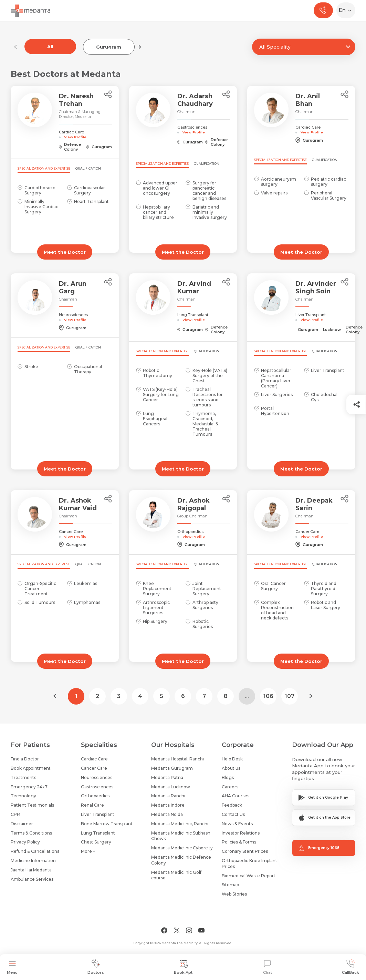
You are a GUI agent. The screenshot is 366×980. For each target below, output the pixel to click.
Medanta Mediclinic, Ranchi (180, 824)
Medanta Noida (167, 814)
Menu (12, 967)
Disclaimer (22, 824)
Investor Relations (241, 833)
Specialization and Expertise (44, 168)
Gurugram (109, 47)
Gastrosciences (97, 787)
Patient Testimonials (32, 805)
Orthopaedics (95, 796)
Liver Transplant (98, 814)
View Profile (75, 137)
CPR (15, 814)
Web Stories (234, 894)
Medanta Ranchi (168, 796)
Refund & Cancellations (35, 851)
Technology (23, 796)
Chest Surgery (96, 842)
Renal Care (92, 805)
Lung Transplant (98, 833)
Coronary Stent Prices (245, 851)
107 (290, 696)
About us (231, 768)
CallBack (351, 967)
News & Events (237, 824)
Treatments (23, 777)
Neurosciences (97, 777)
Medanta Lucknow (171, 787)
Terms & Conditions (31, 833)
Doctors (96, 967)
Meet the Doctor (65, 252)
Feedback (232, 805)
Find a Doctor (25, 759)
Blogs (228, 777)
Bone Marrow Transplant (107, 824)
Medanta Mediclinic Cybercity (182, 848)
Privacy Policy (25, 842)
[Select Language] (347, 10)
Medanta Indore (168, 805)
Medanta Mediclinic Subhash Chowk (181, 836)
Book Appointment (31, 768)
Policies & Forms (239, 842)
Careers (230, 787)
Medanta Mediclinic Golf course (176, 875)
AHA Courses (236, 796)
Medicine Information (33, 861)
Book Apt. (184, 967)
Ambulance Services (32, 879)
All (50, 47)
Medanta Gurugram (172, 768)
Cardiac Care (94, 759)
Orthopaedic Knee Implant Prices (249, 863)
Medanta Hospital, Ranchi (177, 759)
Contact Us (233, 814)
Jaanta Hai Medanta (31, 870)
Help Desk (232, 759)
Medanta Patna (167, 777)
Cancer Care (94, 768)
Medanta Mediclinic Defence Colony (181, 860)
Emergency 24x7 (29, 787)
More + (88, 851)
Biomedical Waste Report (249, 876)
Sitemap (230, 885)
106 (268, 696)
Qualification (88, 168)
